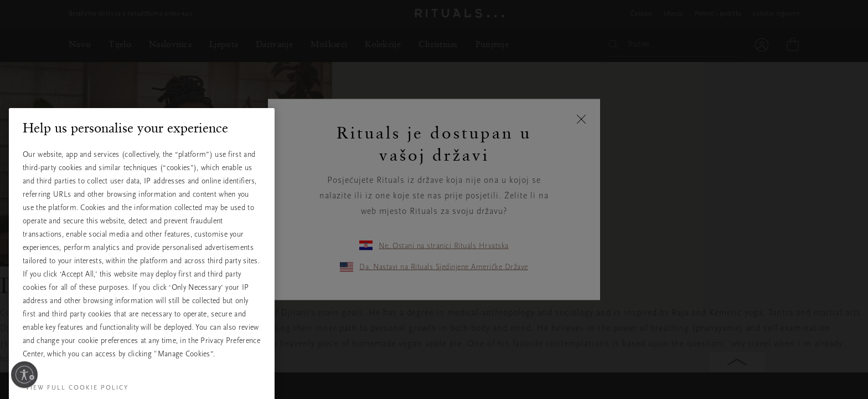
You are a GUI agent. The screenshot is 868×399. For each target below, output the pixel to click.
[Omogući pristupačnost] (24, 375)
